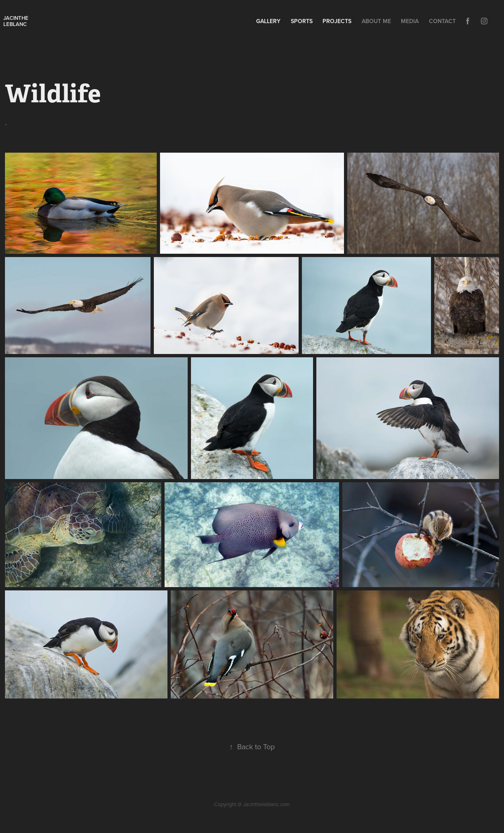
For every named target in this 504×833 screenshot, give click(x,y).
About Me (376, 21)
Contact (442, 21)
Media (410, 21)
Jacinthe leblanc (16, 21)
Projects (337, 21)
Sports (302, 21)
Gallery (268, 21)
